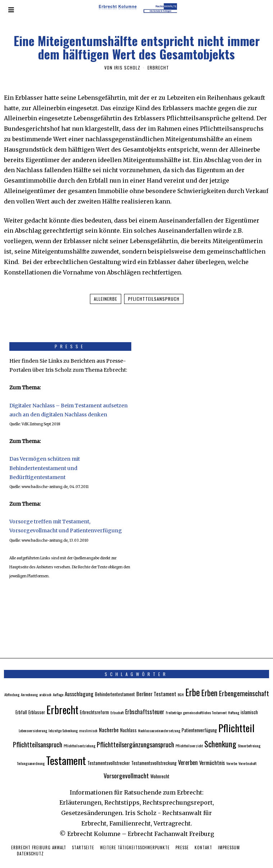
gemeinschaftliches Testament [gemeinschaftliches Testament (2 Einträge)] (205, 702)
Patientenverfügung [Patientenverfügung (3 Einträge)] (199, 719)
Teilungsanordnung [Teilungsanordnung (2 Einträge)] (31, 752)
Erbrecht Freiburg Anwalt (39, 837)
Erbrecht (158, 68)
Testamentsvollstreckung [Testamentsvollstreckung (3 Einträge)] (154, 752)
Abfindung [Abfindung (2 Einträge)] (12, 684)
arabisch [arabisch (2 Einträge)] (45, 684)
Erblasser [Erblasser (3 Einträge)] (37, 701)
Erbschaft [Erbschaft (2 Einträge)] (117, 702)
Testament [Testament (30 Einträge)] (66, 749)
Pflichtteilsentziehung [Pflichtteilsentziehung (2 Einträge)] (79, 735)
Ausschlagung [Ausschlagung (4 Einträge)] (79, 683)
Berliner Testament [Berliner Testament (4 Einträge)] (156, 683)
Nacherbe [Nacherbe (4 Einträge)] (109, 719)
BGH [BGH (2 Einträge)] (181, 684)
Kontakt (203, 837)
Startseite (83, 837)
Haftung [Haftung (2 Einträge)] (234, 702)
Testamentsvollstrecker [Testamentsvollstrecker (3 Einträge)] (109, 752)
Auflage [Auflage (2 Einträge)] (58, 684)
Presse (182, 837)
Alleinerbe (106, 299)
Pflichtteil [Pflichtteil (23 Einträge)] (236, 717)
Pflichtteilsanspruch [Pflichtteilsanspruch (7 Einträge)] (38, 733)
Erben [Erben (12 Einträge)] (210, 682)
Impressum (229, 837)
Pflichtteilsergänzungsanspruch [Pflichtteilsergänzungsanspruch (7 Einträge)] (135, 733)
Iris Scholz (127, 68)
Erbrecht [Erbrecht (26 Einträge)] (62, 699)
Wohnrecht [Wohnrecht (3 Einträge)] (160, 766)
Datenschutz (30, 843)
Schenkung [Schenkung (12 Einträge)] (220, 733)
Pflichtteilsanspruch (154, 299)
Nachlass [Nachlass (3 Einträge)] (128, 719)
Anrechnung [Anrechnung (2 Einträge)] (29, 684)
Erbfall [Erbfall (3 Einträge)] (21, 701)
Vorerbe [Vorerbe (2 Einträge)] (232, 752)
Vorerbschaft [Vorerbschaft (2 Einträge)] (247, 752)
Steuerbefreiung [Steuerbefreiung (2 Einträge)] (249, 735)
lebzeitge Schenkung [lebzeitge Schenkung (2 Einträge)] (63, 720)
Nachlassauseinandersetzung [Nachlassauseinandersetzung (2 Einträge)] (159, 720)
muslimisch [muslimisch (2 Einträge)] (88, 720)
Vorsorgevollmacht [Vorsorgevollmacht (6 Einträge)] (126, 765)
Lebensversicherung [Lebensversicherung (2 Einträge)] (33, 720)
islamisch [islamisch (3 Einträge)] (249, 701)
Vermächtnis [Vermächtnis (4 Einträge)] (212, 752)
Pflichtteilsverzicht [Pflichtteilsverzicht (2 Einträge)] (189, 735)
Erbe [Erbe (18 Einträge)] (193, 681)
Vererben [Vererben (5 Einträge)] (188, 752)
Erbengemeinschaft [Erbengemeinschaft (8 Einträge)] (244, 682)
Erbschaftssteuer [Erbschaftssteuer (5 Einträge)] (145, 701)
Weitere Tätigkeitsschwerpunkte (135, 837)
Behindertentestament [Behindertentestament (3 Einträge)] (115, 683)
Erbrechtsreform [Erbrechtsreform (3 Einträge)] (94, 701)
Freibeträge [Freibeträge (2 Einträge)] (174, 702)
